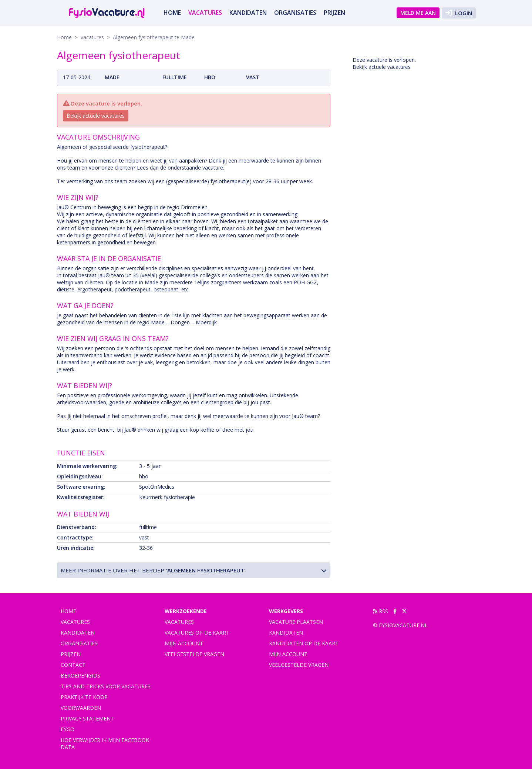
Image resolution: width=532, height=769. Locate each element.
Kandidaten (248, 13)
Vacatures (179, 622)
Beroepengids (80, 676)
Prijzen (334, 13)
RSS (381, 611)
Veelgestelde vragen (194, 654)
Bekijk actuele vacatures (96, 116)
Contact (73, 665)
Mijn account (184, 643)
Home (172, 13)
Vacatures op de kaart (197, 633)
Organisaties (295, 13)
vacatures (205, 13)
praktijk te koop (84, 697)
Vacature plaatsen (296, 622)
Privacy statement (87, 718)
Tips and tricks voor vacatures (106, 686)
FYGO (68, 729)
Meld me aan (418, 13)
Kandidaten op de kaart (304, 643)
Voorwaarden (81, 708)
